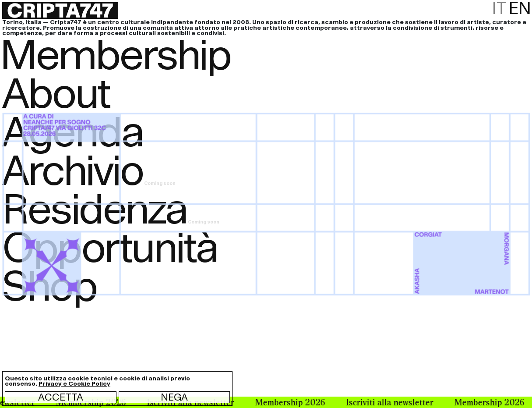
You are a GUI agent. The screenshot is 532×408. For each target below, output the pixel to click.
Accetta (61, 397)
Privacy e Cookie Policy (74, 384)
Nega (174, 397)
